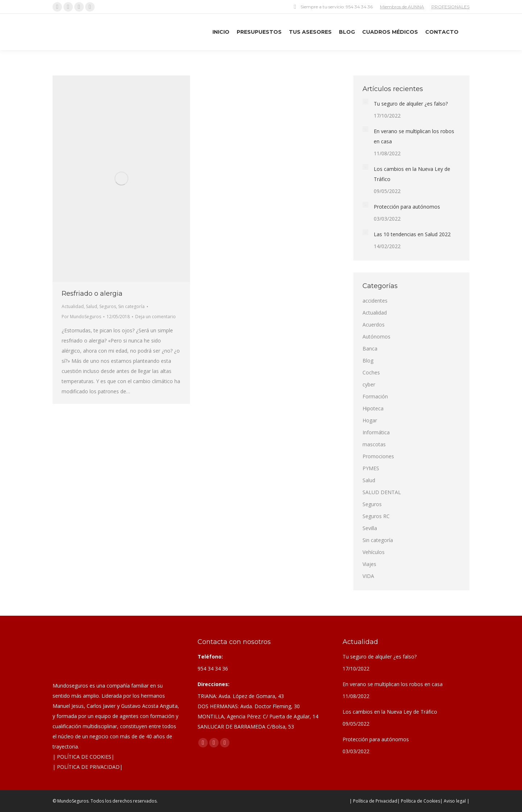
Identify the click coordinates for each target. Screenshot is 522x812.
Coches (371, 372)
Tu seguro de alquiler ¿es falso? (411, 104)
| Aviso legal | (455, 801)
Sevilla (370, 528)
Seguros (108, 306)
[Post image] (365, 102)
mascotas (374, 444)
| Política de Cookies (419, 801)
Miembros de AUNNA (402, 7)
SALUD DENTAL (382, 492)
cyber (369, 384)
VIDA (368, 576)
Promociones (378, 456)
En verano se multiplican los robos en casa (414, 136)
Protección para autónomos (407, 207)
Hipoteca (373, 408)
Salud (92, 306)
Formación (375, 396)
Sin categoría (131, 306)
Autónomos (376, 337)
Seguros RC (376, 516)
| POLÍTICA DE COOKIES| (83, 757)
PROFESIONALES (450, 7)
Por (81, 317)
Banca (370, 348)
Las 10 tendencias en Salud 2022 (412, 234)
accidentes (375, 301)
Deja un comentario (156, 317)
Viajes (369, 564)
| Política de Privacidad (373, 801)
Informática (376, 432)
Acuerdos (374, 325)
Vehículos (374, 552)
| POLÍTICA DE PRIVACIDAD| (88, 767)
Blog (368, 360)
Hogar (370, 420)
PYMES (371, 468)
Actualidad (73, 306)
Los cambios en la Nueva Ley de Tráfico (412, 174)
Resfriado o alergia (92, 294)
